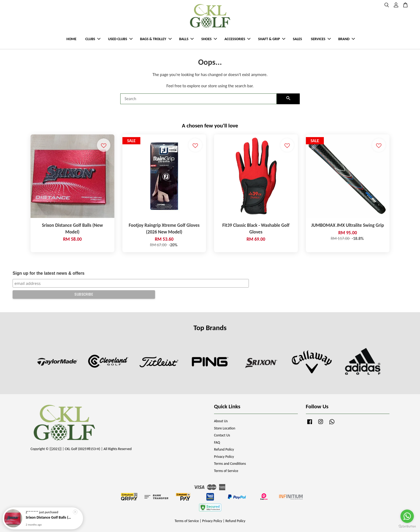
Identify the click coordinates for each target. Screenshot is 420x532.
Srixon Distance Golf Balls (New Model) (49, 519)
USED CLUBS (120, 39)
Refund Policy (224, 449)
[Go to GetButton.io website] (407, 527)
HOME (71, 39)
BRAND (347, 39)
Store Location (225, 428)
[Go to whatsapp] (407, 516)
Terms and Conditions (230, 464)
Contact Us (222, 435)
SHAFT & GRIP (272, 39)
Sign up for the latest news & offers (48, 273)
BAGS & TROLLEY (156, 39)
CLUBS (93, 39)
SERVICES (321, 39)
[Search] (198, 99)
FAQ (217, 442)
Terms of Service (226, 471)
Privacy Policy (224, 457)
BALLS (187, 39)
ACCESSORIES (237, 39)
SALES (297, 39)
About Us (221, 421)
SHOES (209, 39)
